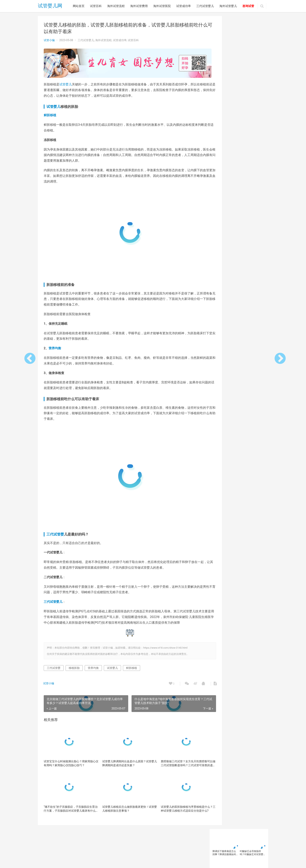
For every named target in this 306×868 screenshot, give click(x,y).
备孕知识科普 (221, 196)
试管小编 (49, 40)
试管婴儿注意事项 (223, 244)
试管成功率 (184, 6)
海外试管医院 (162, 6)
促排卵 (253, 175)
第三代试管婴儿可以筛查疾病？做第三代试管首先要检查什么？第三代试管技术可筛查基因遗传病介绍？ (252, 96)
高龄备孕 (250, 255)
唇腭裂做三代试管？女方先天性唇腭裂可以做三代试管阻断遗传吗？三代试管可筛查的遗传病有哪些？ (174, 767)
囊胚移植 (236, 185)
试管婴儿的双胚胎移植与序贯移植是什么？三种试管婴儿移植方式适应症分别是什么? (174, 812)
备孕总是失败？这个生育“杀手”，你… (237, 376)
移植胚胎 (74, 671)
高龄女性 (218, 260)
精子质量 (247, 212)
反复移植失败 (221, 185)
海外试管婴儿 (228, 6)
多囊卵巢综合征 (240, 196)
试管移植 (218, 255)
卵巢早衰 (254, 180)
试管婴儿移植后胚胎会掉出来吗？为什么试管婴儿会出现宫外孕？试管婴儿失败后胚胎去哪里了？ (224, 68)
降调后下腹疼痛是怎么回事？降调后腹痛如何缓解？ (224, 40)
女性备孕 (257, 196)
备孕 (247, 185)
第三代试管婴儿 (222, 212)
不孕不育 (241, 175)
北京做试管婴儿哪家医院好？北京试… (238, 396)
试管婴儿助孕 (234, 228)
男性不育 (254, 207)
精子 (236, 212)
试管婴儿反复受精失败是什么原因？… (238, 355)
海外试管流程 (116, 6)
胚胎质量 (218, 223)
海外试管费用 (139, 6)
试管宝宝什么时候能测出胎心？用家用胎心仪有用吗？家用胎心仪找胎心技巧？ (68, 767)
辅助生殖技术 (234, 255)
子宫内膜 (218, 201)
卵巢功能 (240, 180)
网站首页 (79, 6)
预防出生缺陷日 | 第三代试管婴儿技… (237, 382)
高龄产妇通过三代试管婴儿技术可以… (238, 348)
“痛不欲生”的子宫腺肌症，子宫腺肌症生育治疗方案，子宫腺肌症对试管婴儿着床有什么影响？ (68, 812)
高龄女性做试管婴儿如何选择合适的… (238, 417)
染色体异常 (233, 201)
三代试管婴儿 (205, 6)
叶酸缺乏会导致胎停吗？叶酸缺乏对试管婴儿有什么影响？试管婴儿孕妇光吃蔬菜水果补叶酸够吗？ (252, 40)
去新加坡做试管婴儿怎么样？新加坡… (238, 328)
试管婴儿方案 (239, 239)
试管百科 (96, 6)
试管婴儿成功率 (240, 233)
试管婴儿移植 (221, 249)
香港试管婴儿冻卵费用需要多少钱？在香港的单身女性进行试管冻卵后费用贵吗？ (252, 68)
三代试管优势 (234, 169)
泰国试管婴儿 (221, 207)
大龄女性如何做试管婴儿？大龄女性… (238, 369)
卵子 (216, 180)
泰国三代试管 (250, 201)
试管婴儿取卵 (221, 233)
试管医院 (245, 223)
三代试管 (218, 169)
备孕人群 (218, 191)
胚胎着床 (236, 217)
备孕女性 (232, 191)
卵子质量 (227, 180)
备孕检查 (245, 191)
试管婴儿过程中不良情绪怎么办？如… (238, 334)
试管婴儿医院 (252, 228)
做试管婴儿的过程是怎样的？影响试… (238, 314)
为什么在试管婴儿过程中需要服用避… (238, 362)
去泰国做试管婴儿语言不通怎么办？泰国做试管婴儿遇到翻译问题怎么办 (224, 96)
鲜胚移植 (50, 113)
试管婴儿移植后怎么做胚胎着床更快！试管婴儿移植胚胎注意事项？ (121, 812)
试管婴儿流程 (243, 244)
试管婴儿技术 (221, 239)
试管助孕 (232, 223)
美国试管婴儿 (221, 217)
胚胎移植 (250, 217)
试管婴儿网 (50, 6)
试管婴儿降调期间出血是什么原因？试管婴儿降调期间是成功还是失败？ (121, 767)
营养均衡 (55, 346)
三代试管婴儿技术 (223, 175)
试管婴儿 (66, 82)
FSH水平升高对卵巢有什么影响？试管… (239, 403)
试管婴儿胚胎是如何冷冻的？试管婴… (238, 341)
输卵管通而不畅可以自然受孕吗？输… (238, 389)
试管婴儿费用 (239, 249)
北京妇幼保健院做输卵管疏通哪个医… (238, 321)
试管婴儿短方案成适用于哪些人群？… (238, 410)
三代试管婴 (55, 532)
